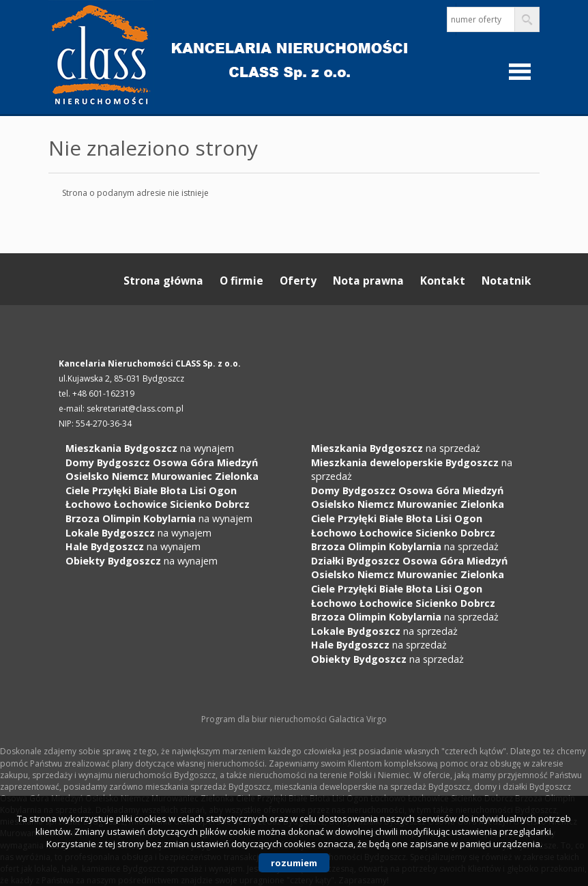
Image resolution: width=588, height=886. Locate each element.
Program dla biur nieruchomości (265, 719)
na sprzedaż (396, 448)
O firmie (241, 281)
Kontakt (443, 281)
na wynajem (150, 448)
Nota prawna (368, 281)
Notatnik (506, 281)
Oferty (298, 281)
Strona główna (163, 281)
